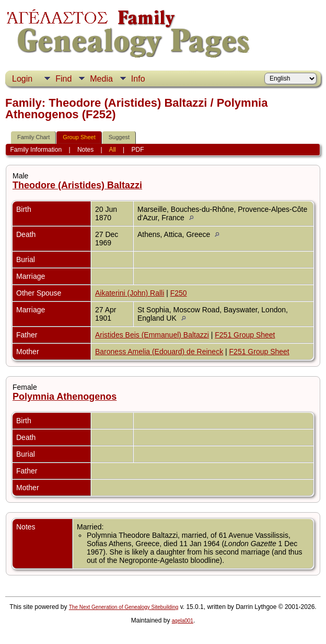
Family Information (36, 150)
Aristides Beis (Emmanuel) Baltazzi (152, 335)
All (112, 150)
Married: (90, 527)
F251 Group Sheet (245, 335)
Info (138, 79)
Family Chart (33, 137)
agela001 (183, 621)
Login (22, 79)
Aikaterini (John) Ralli (130, 293)
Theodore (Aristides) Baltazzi (77, 185)
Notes (85, 150)
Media (101, 79)
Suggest (119, 137)
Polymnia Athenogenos (65, 397)
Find (63, 79)
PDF (138, 150)
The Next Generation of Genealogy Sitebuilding (124, 607)
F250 (179, 293)
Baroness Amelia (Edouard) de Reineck (159, 352)
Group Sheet (79, 137)
